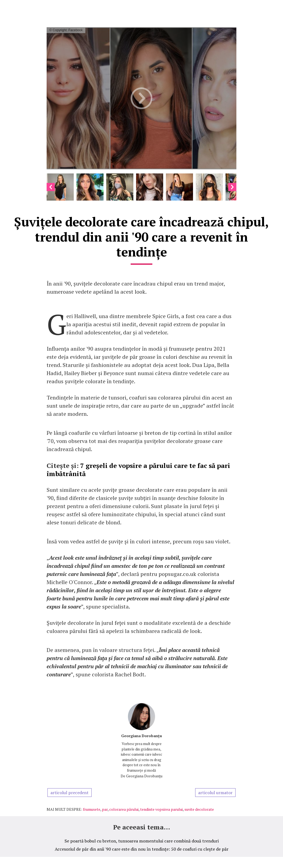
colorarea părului (124, 809)
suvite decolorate (199, 809)
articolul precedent (70, 793)
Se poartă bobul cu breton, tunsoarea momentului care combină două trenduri (142, 841)
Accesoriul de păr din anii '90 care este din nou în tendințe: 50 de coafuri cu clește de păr (142, 849)
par (105, 809)
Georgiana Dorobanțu (141, 736)
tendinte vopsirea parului (161, 809)
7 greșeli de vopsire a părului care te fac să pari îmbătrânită (138, 470)
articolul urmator (215, 793)
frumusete (92, 809)
